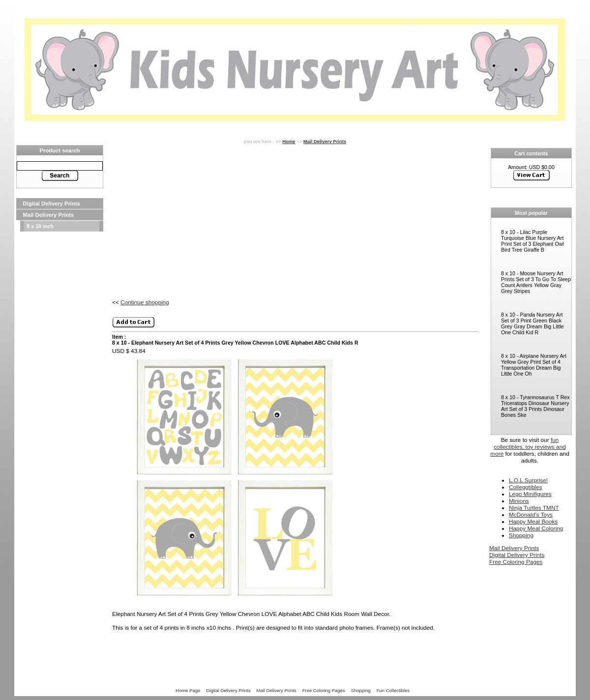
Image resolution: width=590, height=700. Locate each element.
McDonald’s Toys (531, 515)
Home (289, 141)
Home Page (188, 690)
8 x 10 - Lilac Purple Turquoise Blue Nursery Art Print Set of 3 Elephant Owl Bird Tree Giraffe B (532, 241)
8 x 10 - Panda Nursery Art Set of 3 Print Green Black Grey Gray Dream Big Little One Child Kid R (532, 323)
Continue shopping (145, 302)
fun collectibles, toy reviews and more (528, 447)
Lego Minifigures (530, 494)
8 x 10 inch (40, 226)
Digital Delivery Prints (52, 204)
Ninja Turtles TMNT (534, 508)
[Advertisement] (60, 263)
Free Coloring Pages (516, 562)
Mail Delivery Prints (49, 215)
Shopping (521, 535)
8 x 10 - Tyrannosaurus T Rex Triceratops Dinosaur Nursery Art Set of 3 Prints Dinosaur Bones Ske (535, 406)
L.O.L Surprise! (528, 480)
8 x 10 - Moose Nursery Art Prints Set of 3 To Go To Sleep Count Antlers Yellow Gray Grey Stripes (536, 282)
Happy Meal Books (533, 522)
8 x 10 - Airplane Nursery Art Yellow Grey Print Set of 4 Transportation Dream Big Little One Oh (534, 365)
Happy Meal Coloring (536, 528)
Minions (519, 501)
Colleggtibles (526, 487)
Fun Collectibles (393, 690)
